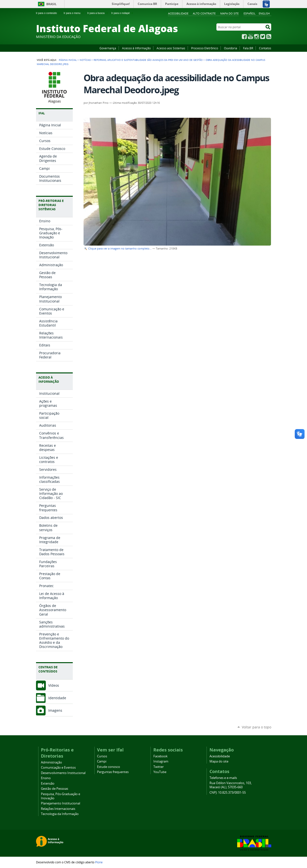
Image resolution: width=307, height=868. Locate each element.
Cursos (102, 756)
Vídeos (54, 685)
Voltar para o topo (257, 727)
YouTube (250, 37)
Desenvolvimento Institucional (63, 773)
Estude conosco (109, 767)
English (264, 13)
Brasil (51, 4)
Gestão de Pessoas (55, 789)
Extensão (48, 783)
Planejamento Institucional (61, 803)
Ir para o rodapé (123, 13)
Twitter (263, 37)
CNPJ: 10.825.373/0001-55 (228, 793)
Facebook (244, 37)
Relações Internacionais (58, 809)
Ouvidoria (231, 48)
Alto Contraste (204, 13)
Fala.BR (248, 48)
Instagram (257, 37)
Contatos (265, 48)
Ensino (46, 778)
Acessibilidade (178, 13)
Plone (99, 862)
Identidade (57, 698)
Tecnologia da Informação (60, 814)
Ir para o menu (74, 13)
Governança (108, 48)
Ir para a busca (98, 13)
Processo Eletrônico (205, 48)
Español (250, 13)
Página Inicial (68, 60)
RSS (269, 37)
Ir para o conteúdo (49, 13)
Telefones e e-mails (223, 778)
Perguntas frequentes (113, 772)
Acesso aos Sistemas (171, 48)
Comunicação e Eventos (58, 768)
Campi (102, 761)
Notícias (85, 60)
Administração (51, 762)
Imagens (55, 710)
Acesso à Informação (136, 48)
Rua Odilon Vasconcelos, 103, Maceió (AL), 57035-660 (231, 785)
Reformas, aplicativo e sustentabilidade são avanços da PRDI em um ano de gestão (148, 60)
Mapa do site (229, 13)
